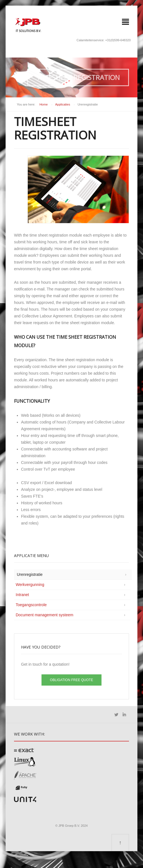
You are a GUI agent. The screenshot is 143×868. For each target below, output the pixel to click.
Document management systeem (44, 615)
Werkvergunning (30, 585)
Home (44, 104)
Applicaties (63, 104)
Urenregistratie (30, 574)
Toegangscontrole (31, 605)
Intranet (22, 595)
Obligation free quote (71, 680)
